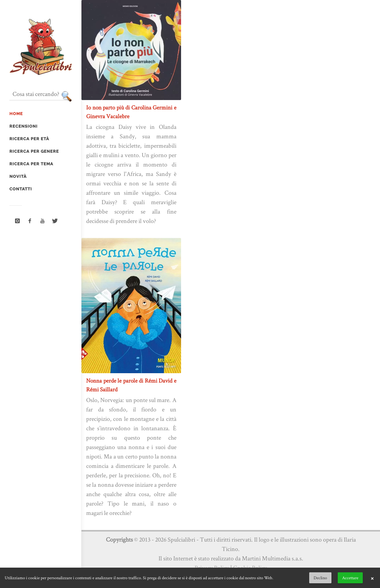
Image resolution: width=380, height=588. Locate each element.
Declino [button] (320, 578)
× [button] (372, 578)
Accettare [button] (350, 578)
